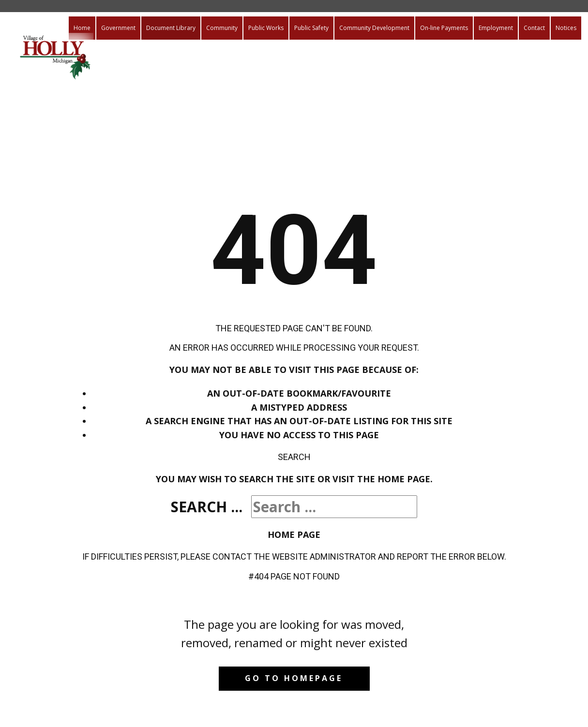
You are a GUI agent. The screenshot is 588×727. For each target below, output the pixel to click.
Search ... (207, 507)
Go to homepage (294, 678)
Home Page (294, 534)
